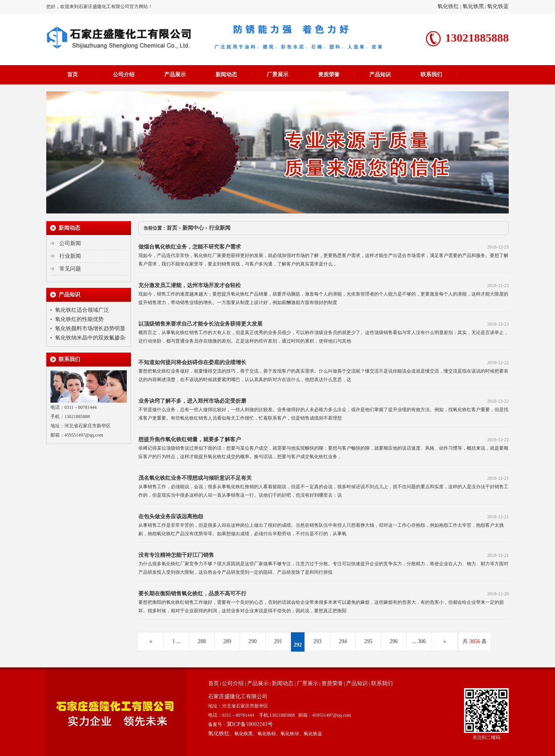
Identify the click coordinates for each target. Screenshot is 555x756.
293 (317, 641)
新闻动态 (226, 75)
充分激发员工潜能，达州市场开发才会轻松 (190, 285)
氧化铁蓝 (498, 6)
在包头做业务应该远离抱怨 (171, 517)
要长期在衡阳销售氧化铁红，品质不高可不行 (192, 594)
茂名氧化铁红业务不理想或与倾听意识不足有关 (195, 478)
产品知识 (380, 75)
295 (368, 641)
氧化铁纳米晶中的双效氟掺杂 (90, 338)
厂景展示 (277, 75)
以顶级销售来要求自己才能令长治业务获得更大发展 (200, 324)
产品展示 (175, 75)
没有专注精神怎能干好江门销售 (176, 555)
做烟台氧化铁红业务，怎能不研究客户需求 (190, 247)
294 (343, 641)
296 (394, 641)
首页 (72, 75)
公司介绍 (124, 75)
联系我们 (431, 75)
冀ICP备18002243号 (250, 724)
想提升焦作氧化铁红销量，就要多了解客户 (190, 439)
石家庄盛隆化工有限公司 (238, 696)
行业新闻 (70, 256)
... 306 (419, 641)
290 (253, 641)
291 (278, 641)
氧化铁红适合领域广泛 (82, 310)
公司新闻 (70, 243)
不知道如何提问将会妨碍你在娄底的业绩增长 (192, 362)
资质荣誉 (329, 75)
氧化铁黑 (473, 6)
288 (202, 641)
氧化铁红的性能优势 (79, 319)
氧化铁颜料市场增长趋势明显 (90, 328)
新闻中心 (193, 228)
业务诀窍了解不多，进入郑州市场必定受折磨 (192, 401)
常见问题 (70, 269)
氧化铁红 (448, 6)
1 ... (176, 641)
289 (227, 641)
